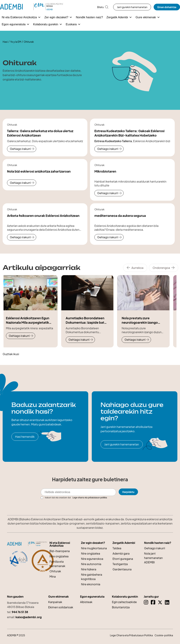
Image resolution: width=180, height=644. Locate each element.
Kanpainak (55, 602)
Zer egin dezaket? (58, 17)
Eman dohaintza (167, 7)
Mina (53, 576)
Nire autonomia (91, 564)
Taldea (117, 548)
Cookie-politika (164, 635)
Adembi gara (121, 553)
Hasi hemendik (25, 437)
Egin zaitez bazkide (124, 602)
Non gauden (15, 597)
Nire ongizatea (59, 556)
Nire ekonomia (91, 584)
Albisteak (86, 602)
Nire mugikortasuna (94, 548)
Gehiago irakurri (20, 149)
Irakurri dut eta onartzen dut (74, 498)
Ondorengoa (161, 268)
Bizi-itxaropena (60, 551)
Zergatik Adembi (119, 17)
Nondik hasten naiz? (89, 17)
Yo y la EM (16, 42)
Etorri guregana (123, 559)
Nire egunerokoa (92, 559)
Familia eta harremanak (57, 564)
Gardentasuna (122, 569)
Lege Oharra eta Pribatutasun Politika (131, 635)
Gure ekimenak (148, 17)
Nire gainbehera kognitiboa (92, 577)
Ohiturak (55, 571)
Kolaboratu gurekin (48, 24)
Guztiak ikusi (11, 354)
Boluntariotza (121, 607)
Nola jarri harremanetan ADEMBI (153, 558)
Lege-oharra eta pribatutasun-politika (90, 498)
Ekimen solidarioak (61, 607)
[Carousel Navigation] (152, 268)
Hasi (5, 42)
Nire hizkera (89, 569)
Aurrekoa (137, 268)
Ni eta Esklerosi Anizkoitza (21, 17)
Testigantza (120, 564)
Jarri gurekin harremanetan (132, 7)
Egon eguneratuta (16, 24)
